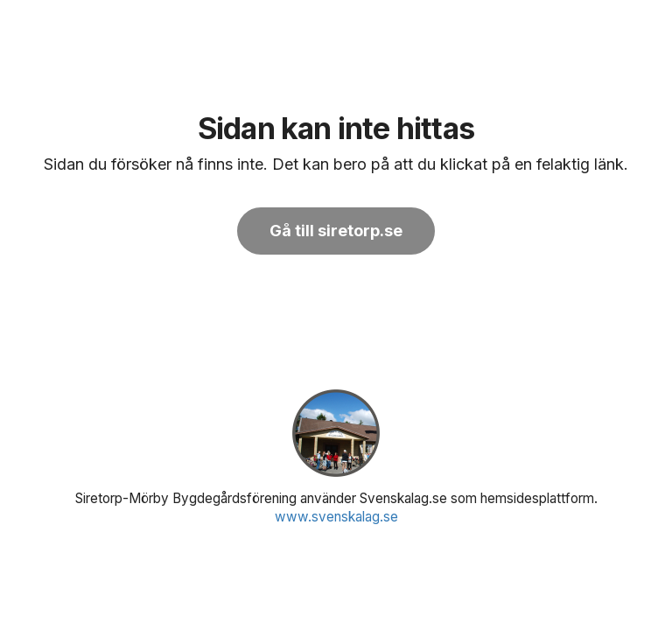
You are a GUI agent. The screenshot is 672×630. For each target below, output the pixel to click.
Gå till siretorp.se (336, 231)
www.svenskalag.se (336, 517)
